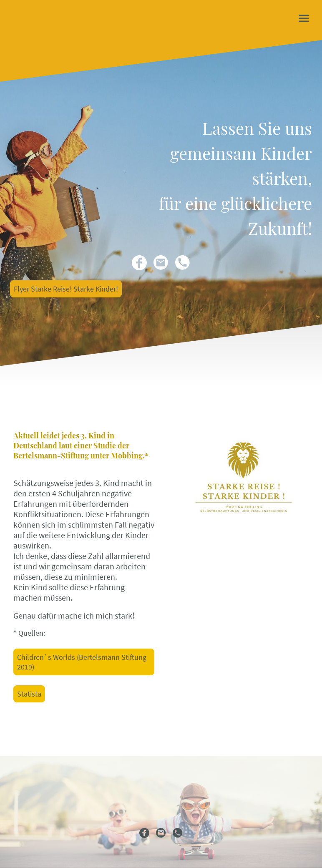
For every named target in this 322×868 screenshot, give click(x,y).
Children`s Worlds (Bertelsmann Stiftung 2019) (82, 662)
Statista (29, 694)
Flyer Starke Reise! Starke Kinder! (66, 289)
